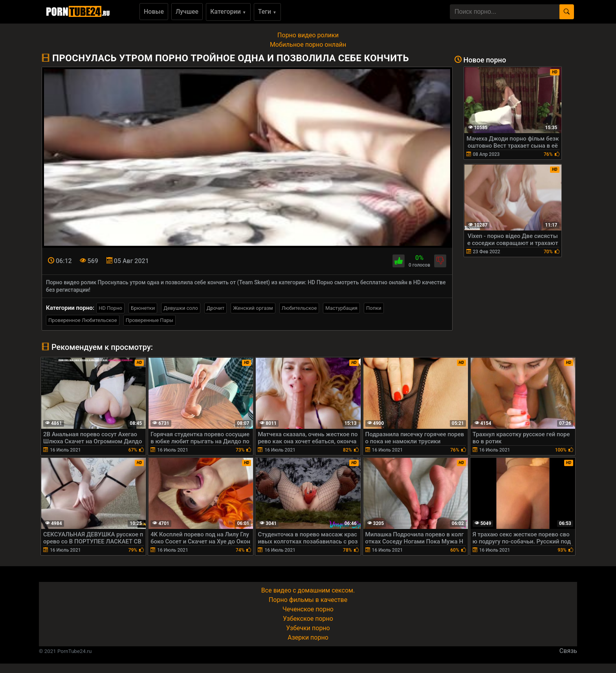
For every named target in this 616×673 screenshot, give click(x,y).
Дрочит (215, 308)
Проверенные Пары (149, 320)
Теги (267, 12)
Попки (374, 308)
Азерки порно (308, 637)
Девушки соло (181, 308)
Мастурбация (341, 308)
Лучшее (187, 12)
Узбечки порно (308, 628)
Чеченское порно (308, 609)
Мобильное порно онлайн (308, 45)
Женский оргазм (253, 308)
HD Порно (110, 308)
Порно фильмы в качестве (308, 600)
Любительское (299, 308)
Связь (568, 651)
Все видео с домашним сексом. (308, 590)
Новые (154, 12)
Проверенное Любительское (83, 320)
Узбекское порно (308, 619)
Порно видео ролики (308, 35)
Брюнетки (143, 308)
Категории (228, 12)
